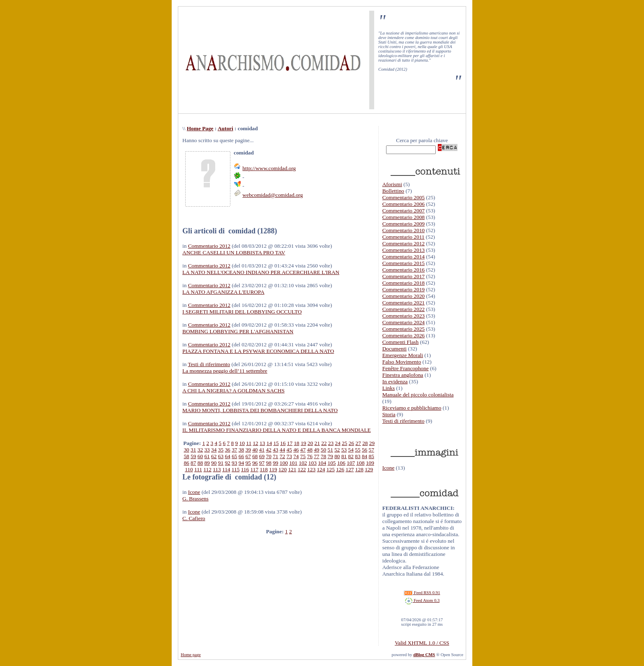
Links (389, 388)
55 (358, 450)
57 (371, 450)
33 (207, 450)
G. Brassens (195, 499)
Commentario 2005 (404, 197)
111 (198, 469)
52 (337, 450)
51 (330, 450)
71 (275, 456)
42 (268, 450)
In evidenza (395, 381)
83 (358, 456)
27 (358, 443)
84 (365, 456)
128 (359, 469)
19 (303, 443)
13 (262, 443)
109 (370, 463)
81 (344, 456)
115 (236, 469)
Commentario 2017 (404, 276)
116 (245, 469)
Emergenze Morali (403, 355)
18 (296, 443)
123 (311, 469)
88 (200, 463)
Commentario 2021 (404, 303)
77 (316, 456)
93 (234, 463)
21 (317, 443)
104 (322, 463)
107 (351, 463)
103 (313, 463)
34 (214, 450)
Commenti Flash (401, 342)
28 (365, 443)
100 (284, 463)
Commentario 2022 (404, 309)
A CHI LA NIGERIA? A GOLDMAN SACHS (233, 391)
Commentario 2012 (209, 246)
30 (186, 450)
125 (331, 469)
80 (337, 456)
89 (207, 463)
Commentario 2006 (404, 204)
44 (282, 450)
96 (255, 463)
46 (296, 450)
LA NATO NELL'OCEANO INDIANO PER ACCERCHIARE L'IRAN (261, 272)
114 (226, 469)
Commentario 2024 (404, 322)
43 (275, 450)
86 (186, 463)
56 (365, 450)
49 (316, 450)
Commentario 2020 (404, 296)
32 (200, 450)
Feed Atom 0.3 (422, 600)
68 (255, 456)
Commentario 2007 (404, 211)
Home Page (200, 128)
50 (323, 450)
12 (255, 443)
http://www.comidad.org (269, 168)
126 (340, 469)
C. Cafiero (194, 518)
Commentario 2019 (404, 289)
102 (303, 463)
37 (234, 450)
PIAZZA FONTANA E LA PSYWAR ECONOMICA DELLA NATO (258, 351)
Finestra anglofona (403, 375)
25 (344, 443)
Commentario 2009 (404, 224)
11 (249, 443)
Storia (389, 414)
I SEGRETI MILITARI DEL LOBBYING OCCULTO (242, 312)
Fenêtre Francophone (406, 368)
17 (290, 443)
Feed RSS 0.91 (422, 593)
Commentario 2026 (404, 335)
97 (262, 463)
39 (248, 450)
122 (302, 469)
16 (283, 443)
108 (361, 463)
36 (227, 450)
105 (332, 463)
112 (207, 469)
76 (310, 456)
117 (255, 469)
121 (292, 469)
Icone (194, 492)
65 (234, 456)
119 (273, 469)
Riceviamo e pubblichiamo (412, 408)
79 (330, 456)
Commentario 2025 (404, 329)
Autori (225, 128)
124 (321, 469)
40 (255, 450)
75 (303, 456)
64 (227, 456)
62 (214, 456)
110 (189, 469)
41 (262, 450)
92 (227, 463)
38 (241, 450)
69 (262, 456)
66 (241, 456)
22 (324, 443)
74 (296, 456)
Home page (191, 655)
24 (337, 443)
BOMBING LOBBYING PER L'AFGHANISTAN (238, 331)
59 (193, 456)
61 (207, 456)
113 (217, 469)
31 (193, 450)
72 (282, 456)
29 (372, 443)
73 (289, 456)
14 (269, 443)
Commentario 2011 (404, 237)
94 (241, 463)
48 (310, 450)
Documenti (394, 349)
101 (293, 463)
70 (268, 456)
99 (275, 463)
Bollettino (393, 191)
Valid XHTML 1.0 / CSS (422, 643)
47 (303, 450)
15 (276, 443)
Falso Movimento (402, 362)
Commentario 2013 (404, 250)
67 (248, 456)
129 (369, 469)
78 (323, 456)
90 (214, 463)
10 (242, 443)
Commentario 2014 (404, 257)
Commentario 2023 (404, 316)
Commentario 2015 (404, 263)
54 (351, 450)
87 (193, 463)
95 (248, 463)
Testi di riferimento (209, 364)
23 (331, 443)
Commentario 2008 (404, 217)
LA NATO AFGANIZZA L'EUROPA (223, 292)
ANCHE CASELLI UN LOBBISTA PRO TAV (234, 252)
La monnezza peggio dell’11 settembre (225, 371)
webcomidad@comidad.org (273, 195)
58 (186, 456)
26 (351, 443)
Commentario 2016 (404, 270)
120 (283, 469)
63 (221, 456)
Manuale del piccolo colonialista (418, 395)
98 (268, 463)
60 (200, 456)
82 (351, 456)
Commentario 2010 (404, 230)
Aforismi (392, 184)
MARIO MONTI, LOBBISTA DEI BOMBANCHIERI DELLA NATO (260, 410)
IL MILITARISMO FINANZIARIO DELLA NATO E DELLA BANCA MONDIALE (277, 430)
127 (350, 469)
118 (264, 469)
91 (221, 463)
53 (344, 450)
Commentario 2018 (404, 283)
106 (341, 463)
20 (310, 443)
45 (289, 450)
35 (221, 450)
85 (371, 456)
